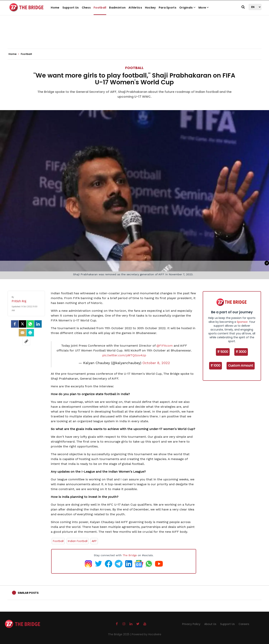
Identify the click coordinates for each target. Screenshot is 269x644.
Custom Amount (241, 366)
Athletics (135, 8)
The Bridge (130, 555)
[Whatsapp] (30, 324)
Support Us (71, 8)
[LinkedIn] (38, 324)
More (204, 8)
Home (55, 8)
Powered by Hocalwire (147, 634)
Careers (244, 624)
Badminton (117, 8)
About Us (210, 624)
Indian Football (78, 541)
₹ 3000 (241, 352)
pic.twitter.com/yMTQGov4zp (124, 355)
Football (100, 8)
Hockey (150, 8)
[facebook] (15, 324)
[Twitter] (22, 324)
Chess (86, 8)
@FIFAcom (165, 346)
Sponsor (242, 322)
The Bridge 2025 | (120, 634)
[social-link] (26, 341)
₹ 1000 (216, 366)
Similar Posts (28, 593)
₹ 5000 (223, 352)
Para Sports (168, 8)
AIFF (94, 541)
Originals (187, 8)
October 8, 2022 (156, 363)
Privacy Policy (191, 624)
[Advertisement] (134, 37)
